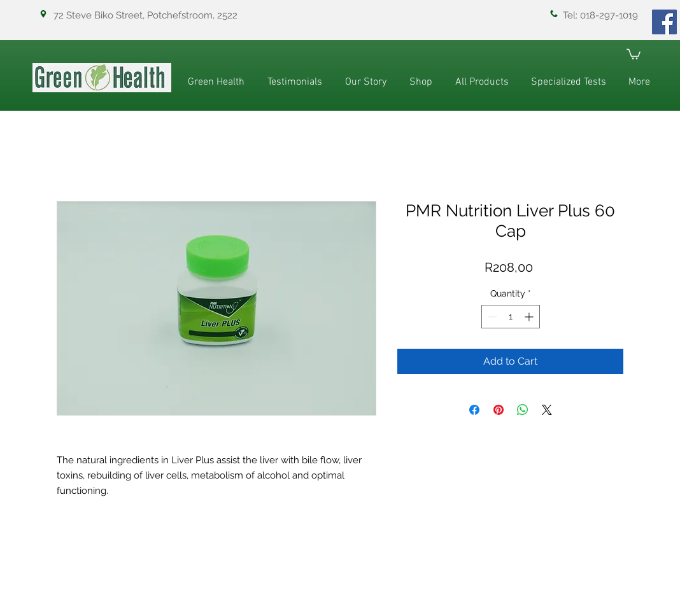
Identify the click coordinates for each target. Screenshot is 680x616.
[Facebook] (664, 22)
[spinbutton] (511, 317)
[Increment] (530, 317)
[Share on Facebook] (474, 410)
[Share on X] (547, 410)
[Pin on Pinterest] (499, 410)
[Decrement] (491, 317)
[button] (634, 53)
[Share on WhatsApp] (523, 410)
